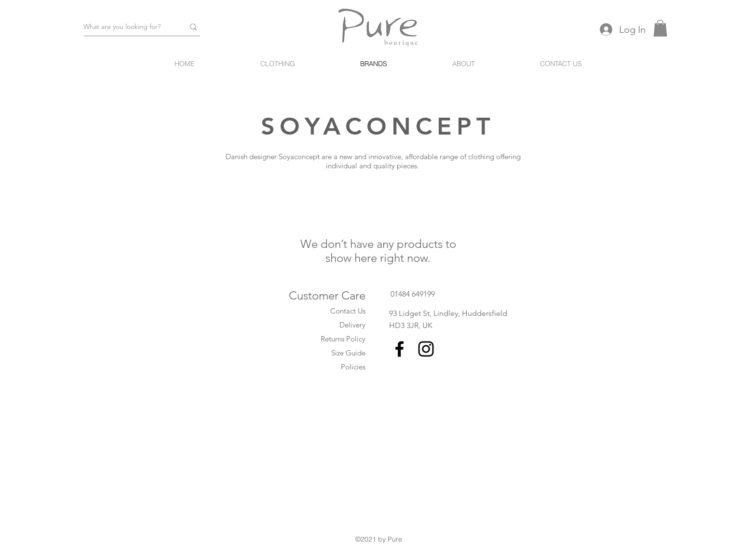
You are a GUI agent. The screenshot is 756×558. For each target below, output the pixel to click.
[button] (660, 28)
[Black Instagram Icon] (426, 349)
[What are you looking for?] (127, 27)
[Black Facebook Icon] (399, 349)
